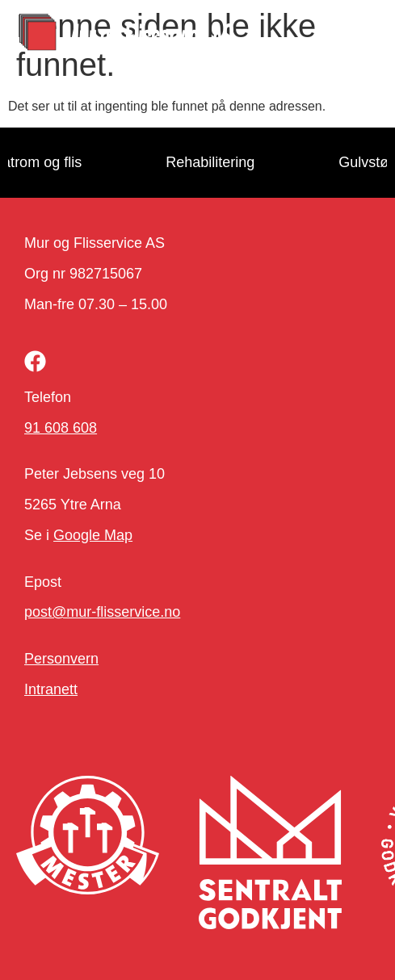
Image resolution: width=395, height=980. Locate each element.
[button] (355, 35)
